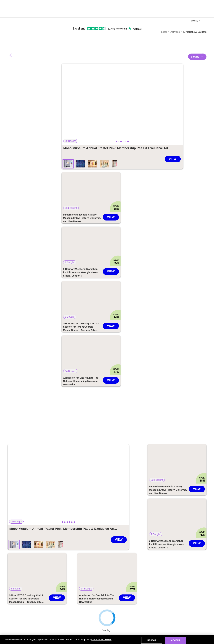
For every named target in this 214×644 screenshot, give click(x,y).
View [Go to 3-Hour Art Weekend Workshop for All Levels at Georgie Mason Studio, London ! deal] (111, 271)
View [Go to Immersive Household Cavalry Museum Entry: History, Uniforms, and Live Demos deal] (111, 217)
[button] (122, 104)
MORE (196, 21)
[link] (196, 21)
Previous (11, 55)
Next (203, 55)
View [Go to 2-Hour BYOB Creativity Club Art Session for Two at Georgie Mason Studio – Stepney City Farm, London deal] (111, 326)
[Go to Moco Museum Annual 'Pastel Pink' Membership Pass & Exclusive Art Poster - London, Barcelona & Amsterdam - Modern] (117, 148)
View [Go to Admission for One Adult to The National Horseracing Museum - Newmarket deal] (111, 380)
